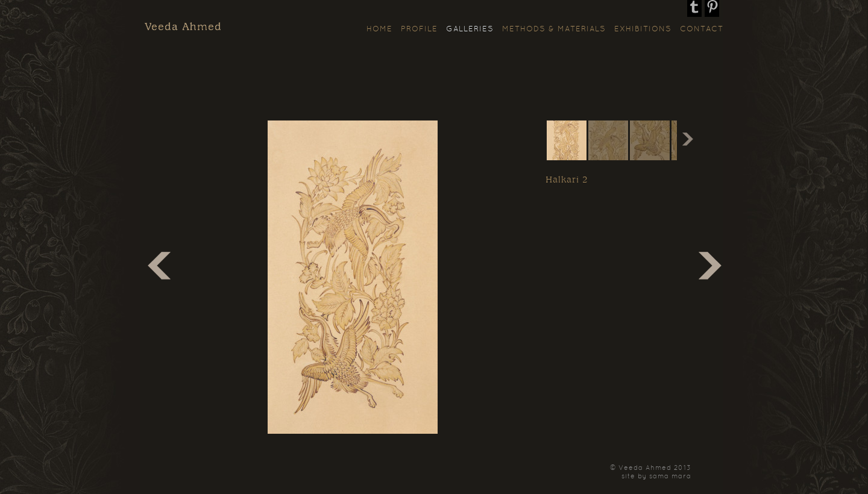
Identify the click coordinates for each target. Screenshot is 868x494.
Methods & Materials (554, 30)
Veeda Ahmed (183, 27)
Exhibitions (643, 30)
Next (686, 140)
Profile (419, 30)
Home (379, 30)
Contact (702, 30)
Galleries (470, 30)
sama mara (670, 477)
